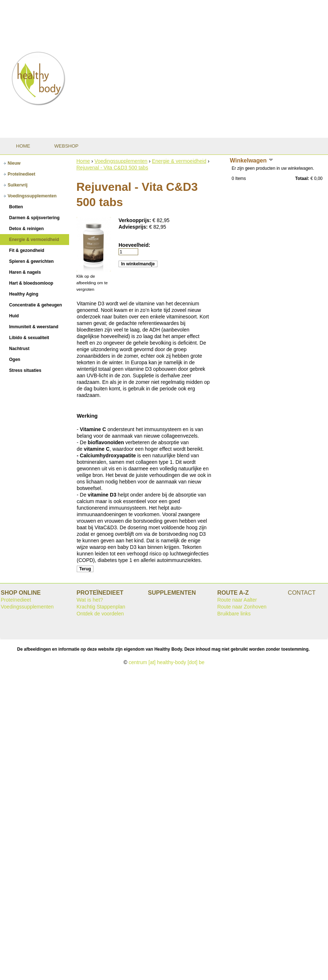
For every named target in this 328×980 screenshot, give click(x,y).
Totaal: (302, 178)
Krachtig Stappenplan (101, 607)
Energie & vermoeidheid (179, 161)
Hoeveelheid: (134, 245)
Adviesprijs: (134, 227)
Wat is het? (90, 600)
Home (83, 161)
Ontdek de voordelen (100, 614)
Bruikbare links (234, 614)
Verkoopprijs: (135, 220)
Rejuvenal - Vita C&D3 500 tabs (112, 168)
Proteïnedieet (16, 600)
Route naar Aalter (237, 600)
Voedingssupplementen (121, 161)
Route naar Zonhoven (242, 607)
